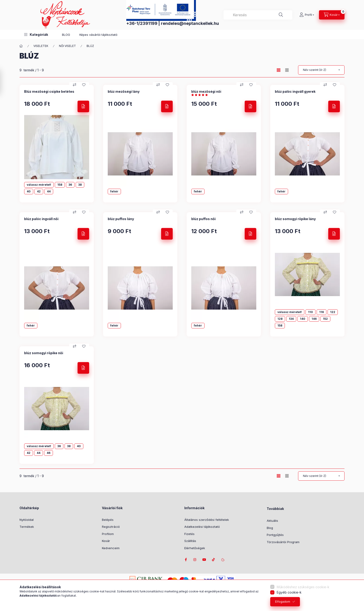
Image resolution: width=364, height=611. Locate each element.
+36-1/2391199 (142, 23)
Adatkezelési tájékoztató (202, 527)
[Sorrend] (321, 70)
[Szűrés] (5, 82)
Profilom (108, 534)
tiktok (214, 560)
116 (322, 312)
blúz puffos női (203, 219)
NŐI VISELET (67, 46)
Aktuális (272, 521)
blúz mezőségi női (206, 91)
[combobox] (258, 15)
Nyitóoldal (27, 520)
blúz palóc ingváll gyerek (295, 91)
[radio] (287, 70)
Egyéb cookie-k (289, 592)
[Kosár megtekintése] (332, 15)
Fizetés (189, 534)
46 (49, 453)
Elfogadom (283, 602)
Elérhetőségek (195, 548)
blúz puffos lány (121, 219)
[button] (36, 35)
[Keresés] (281, 15)
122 (333, 312)
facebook (186, 560)
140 (303, 319)
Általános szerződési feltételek (207, 520)
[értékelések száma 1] (201, 95)
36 (70, 185)
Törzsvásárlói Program (283, 542)
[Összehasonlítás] (75, 85)
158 (60, 185)
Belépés (108, 520)
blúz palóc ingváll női (41, 219)
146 (314, 319)
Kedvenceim (111, 548)
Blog (270, 528)
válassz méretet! (39, 185)
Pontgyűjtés (275, 535)
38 (80, 185)
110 (310, 312)
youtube (204, 560)
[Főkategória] (21, 46)
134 (291, 319)
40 (29, 191)
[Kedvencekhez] (84, 85)
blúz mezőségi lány (124, 91)
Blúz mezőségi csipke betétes (49, 91)
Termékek (27, 527)
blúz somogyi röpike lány (295, 219)
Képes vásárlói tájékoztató (98, 35)
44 (49, 191)
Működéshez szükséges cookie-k (303, 587)
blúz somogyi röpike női (44, 353)
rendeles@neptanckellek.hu (190, 23)
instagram (195, 560)
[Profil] (307, 15)
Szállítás (190, 541)
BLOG (66, 35)
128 (280, 319)
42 (39, 191)
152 (325, 319)
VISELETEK (41, 46)
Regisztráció (111, 527)
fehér (114, 191)
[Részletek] (83, 106)
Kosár (106, 541)
